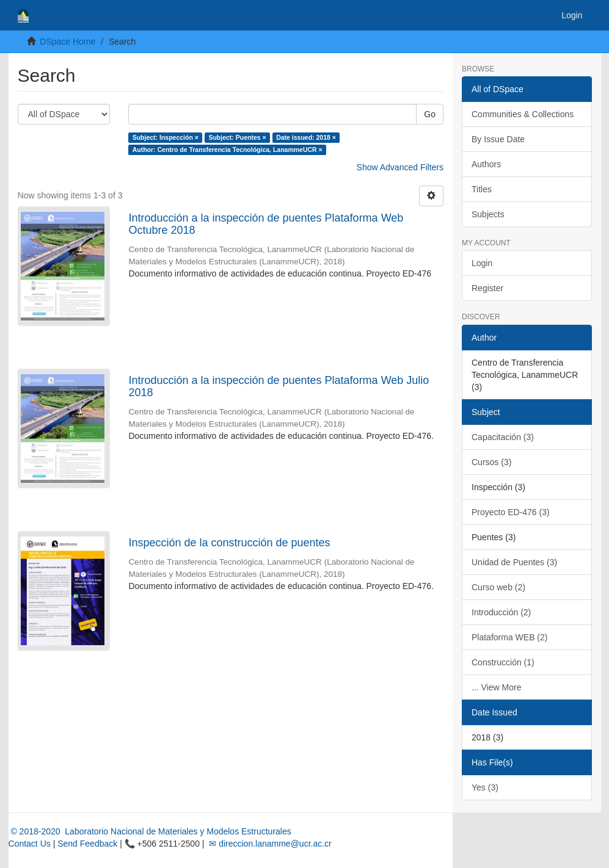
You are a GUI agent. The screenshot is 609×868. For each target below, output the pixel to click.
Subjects (488, 214)
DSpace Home (67, 42)
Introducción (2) (501, 612)
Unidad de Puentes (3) (514, 562)
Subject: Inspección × (166, 137)
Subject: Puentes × (237, 137)
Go (430, 114)
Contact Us (30, 844)
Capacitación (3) (503, 437)
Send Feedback (87, 844)
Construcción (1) (503, 662)
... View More (496, 687)
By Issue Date (498, 139)
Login (482, 263)
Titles (482, 189)
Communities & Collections (523, 114)
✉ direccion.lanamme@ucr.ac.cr (269, 844)
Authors (486, 164)
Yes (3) (485, 787)
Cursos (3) (491, 462)
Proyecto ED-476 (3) (511, 512)
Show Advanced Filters (400, 167)
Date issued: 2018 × (306, 137)
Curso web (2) (498, 587)
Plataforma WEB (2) (509, 637)
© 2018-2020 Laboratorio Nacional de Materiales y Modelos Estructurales (150, 831)
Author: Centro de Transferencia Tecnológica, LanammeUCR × (228, 150)
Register (487, 288)
